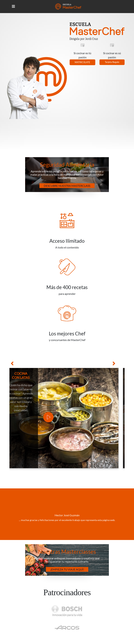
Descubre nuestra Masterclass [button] (67, 186)
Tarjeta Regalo (112, 62)
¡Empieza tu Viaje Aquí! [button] (67, 569)
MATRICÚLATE (82, 62)
